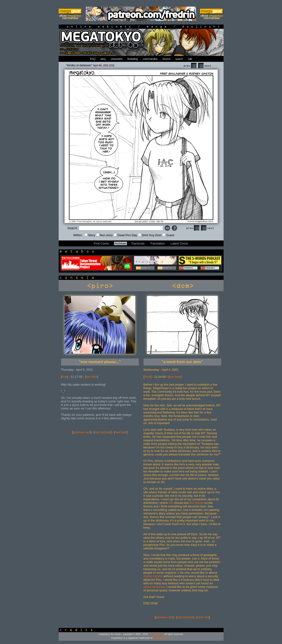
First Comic (101, 243)
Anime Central (153, 576)
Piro (64, 377)
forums (166, 59)
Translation (157, 243)
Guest (168, 235)
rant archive (103, 432)
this (171, 503)
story (103, 59)
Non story (104, 235)
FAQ (93, 59)
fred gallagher (156, 634)
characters (117, 59)
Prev (190, 66)
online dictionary (154, 587)
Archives (121, 243)
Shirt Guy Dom (150, 235)
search (179, 59)
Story (90, 235)
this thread (196, 503)
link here (92, 377)
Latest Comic (179, 243)
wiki (190, 59)
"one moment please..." (100, 362)
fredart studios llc (162, 638)
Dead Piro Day (125, 235)
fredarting (133, 59)
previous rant (82, 432)
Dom (147, 377)
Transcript (138, 243)
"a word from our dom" (182, 362)
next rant (121, 432)
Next (204, 66)
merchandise (150, 59)
